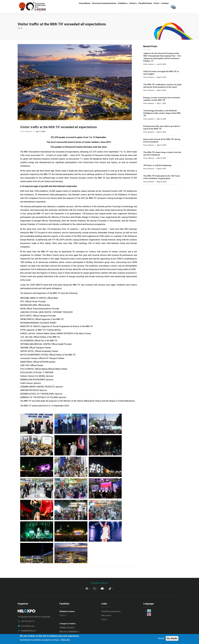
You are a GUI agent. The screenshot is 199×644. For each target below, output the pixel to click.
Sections (105, 7)
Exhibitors (117, 7)
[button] (37, 416)
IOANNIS (67, 629)
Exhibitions (112, 612)
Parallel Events (142, 7)
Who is (107, 617)
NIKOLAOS (70, 633)
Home (69, 7)
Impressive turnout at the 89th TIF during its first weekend (162, 142)
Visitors (129, 7)
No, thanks (172, 638)
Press (155, 7)
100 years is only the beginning (157, 166)
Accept (161, 638)
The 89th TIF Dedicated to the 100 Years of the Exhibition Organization (162, 178)
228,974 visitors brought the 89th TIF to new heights (161, 74)
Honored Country (91, 7)
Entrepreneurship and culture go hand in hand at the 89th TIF (162, 128)
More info (65, 640)
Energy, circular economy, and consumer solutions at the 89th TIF (162, 100)
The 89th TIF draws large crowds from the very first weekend (162, 155)
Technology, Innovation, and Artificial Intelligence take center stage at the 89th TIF (162, 114)
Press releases (26, 133)
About (78, 7)
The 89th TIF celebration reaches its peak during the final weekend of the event (162, 87)
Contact (164, 7)
